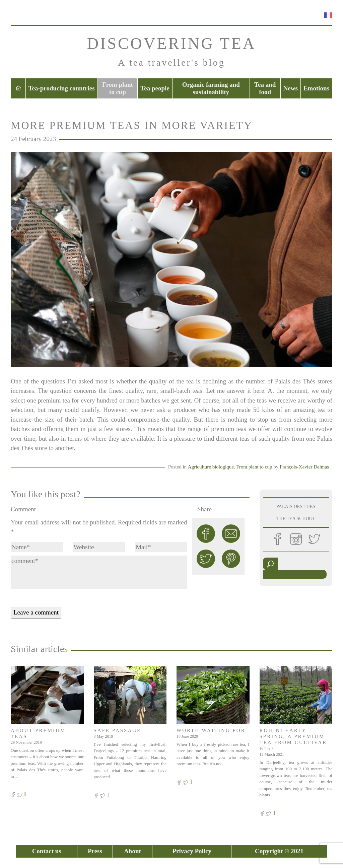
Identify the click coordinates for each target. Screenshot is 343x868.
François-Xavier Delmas (304, 467)
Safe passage (118, 730)
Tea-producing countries (62, 88)
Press (95, 851)
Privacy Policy (192, 851)
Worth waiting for (211, 730)
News (291, 88)
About (132, 851)
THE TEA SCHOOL (296, 519)
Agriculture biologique (211, 467)
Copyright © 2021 (279, 851)
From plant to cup (118, 88)
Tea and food (265, 88)
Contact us (47, 851)
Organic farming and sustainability (211, 88)
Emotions (316, 88)
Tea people (155, 88)
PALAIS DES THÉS (296, 507)
